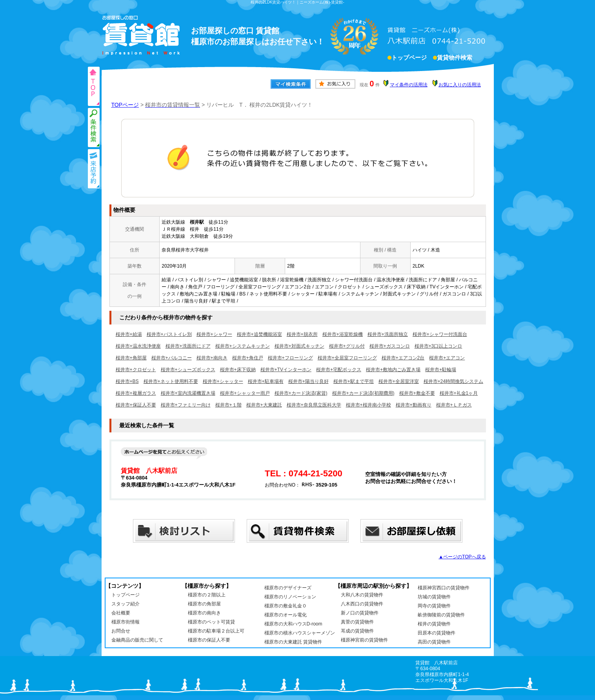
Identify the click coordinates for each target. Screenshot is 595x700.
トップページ (409, 58)
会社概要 (121, 613)
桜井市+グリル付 (347, 346)
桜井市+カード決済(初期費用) (363, 393)
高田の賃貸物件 (434, 642)
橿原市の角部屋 (204, 604)
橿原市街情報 (126, 622)
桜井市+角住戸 (248, 358)
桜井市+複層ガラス (136, 393)
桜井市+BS (127, 381)
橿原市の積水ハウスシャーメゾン (300, 633)
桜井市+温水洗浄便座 (138, 346)
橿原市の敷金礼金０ (286, 606)
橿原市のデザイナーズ (288, 588)
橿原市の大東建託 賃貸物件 (293, 642)
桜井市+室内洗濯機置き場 (188, 393)
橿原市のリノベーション (290, 597)
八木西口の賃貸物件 (362, 604)
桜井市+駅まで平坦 (354, 381)
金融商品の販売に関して (137, 640)
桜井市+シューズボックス (188, 370)
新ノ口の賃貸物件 (360, 613)
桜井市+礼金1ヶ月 (459, 393)
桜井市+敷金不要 (417, 393)
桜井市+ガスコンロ (390, 346)
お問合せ (121, 631)
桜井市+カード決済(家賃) (301, 393)
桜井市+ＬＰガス (454, 405)
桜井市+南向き (212, 358)
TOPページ (125, 105)
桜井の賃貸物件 (434, 624)
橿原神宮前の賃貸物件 (364, 640)
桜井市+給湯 (129, 334)
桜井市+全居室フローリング (347, 358)
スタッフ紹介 (126, 604)
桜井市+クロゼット (136, 370)
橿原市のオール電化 (286, 615)
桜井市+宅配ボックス (339, 370)
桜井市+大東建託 (264, 405)
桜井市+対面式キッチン (299, 346)
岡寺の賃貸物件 (434, 606)
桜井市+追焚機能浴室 (259, 334)
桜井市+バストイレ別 (169, 334)
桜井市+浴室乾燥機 (343, 334)
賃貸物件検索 (455, 58)
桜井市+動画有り (414, 405)
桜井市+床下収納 (238, 370)
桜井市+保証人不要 (136, 405)
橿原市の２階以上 (207, 595)
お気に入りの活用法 (460, 85)
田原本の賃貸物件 (437, 633)
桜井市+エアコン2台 (403, 358)
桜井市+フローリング (290, 358)
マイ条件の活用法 (409, 85)
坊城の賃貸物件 (434, 597)
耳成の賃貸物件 (357, 631)
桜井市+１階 (228, 405)
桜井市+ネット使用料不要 (171, 381)
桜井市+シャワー (214, 334)
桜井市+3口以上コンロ (439, 346)
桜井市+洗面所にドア (188, 346)
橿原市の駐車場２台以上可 (216, 631)
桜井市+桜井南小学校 (368, 405)
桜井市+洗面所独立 (388, 334)
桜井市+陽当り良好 (308, 381)
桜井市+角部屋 (131, 358)
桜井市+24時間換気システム (453, 381)
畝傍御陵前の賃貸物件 (441, 615)
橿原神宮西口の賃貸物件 (444, 588)
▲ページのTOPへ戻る (462, 557)
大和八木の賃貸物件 (362, 595)
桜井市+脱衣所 (302, 334)
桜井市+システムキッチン (243, 346)
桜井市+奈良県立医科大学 (314, 405)
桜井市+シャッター (223, 381)
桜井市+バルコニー (172, 358)
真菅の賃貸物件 (357, 622)
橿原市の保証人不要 (209, 640)
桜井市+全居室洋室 (399, 381)
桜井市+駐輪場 (441, 370)
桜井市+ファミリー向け (186, 405)
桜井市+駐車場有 (266, 381)
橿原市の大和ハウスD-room (293, 624)
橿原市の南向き (204, 613)
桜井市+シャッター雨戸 (245, 393)
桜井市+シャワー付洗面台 (440, 334)
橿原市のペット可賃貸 (211, 622)
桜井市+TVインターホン (286, 370)
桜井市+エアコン (447, 358)
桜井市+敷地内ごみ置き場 (393, 370)
